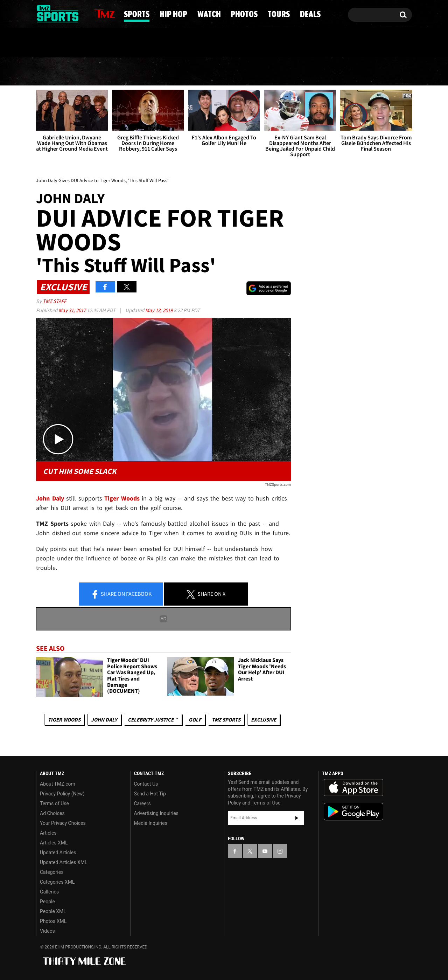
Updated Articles (58, 853)
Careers (142, 803)
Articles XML (54, 843)
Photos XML (53, 921)
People (47, 902)
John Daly (104, 720)
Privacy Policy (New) (62, 794)
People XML (53, 911)
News (54, 71)
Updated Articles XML (64, 862)
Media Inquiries (151, 823)
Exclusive (264, 720)
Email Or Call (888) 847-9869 (117, 43)
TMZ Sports (226, 720)
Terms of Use (54, 803)
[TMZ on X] (52, 13)
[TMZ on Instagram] (78, 13)
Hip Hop (165, 72)
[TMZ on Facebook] (42, 13)
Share (121, 594)
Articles (48, 833)
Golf (195, 720)
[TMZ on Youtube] (64, 13)
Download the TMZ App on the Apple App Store (353, 788)
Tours (333, 72)
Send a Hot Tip (150, 794)
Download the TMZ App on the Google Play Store (353, 812)
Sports (106, 72)
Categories (52, 872)
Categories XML (57, 882)
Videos (47, 931)
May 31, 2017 (73, 310)
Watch (222, 72)
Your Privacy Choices (63, 823)
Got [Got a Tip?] (58, 43)
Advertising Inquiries (156, 813)
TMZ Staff (54, 301)
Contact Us (146, 784)
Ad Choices (52, 813)
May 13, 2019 (159, 310)
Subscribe (297, 818)
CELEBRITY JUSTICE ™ (153, 720)
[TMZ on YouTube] (265, 851)
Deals (383, 72)
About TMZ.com (58, 784)
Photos (278, 72)
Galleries (49, 892)
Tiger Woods (64, 720)
